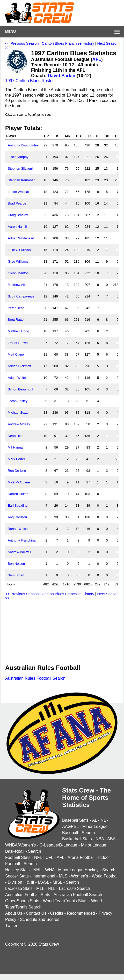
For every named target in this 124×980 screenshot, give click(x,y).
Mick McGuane (19, 482)
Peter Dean (16, 308)
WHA (50, 870)
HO (117, 136)
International (44, 876)
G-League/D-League (59, 845)
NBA (100, 839)
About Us (14, 913)
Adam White (17, 378)
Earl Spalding (18, 505)
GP (46, 136)
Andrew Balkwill (19, 552)
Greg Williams (18, 261)
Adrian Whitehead (21, 238)
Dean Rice (16, 436)
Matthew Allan (18, 285)
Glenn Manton (18, 273)
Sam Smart (16, 575)
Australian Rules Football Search (35, 678)
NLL (52, 888)
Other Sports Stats (22, 901)
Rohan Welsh (18, 529)
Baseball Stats (75, 820)
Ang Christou (17, 517)
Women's (79, 876)
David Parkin (62, 76)
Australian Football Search (78, 895)
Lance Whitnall (19, 192)
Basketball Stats (77, 839)
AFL (97, 59)
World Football (105, 876)
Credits (57, 913)
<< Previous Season (22, 43)
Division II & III (21, 882)
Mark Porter (16, 459)
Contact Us (36, 913)
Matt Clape (16, 354)
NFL (38, 857)
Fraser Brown (18, 343)
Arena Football (81, 857)
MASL (43, 882)
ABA (111, 839)
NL (103, 820)
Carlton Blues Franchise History (68, 43)
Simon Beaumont (20, 389)
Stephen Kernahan (22, 180)
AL (95, 820)
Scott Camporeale (21, 296)
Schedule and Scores (40, 919)
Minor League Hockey (78, 870)
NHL (37, 870)
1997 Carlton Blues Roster (30, 81)
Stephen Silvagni (20, 168)
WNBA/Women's (20, 845)
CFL (49, 857)
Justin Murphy (18, 157)
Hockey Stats (17, 870)
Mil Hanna (15, 447)
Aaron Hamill (17, 227)
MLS (63, 876)
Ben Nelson (16, 564)
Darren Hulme (18, 494)
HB (78, 136)
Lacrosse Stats (19, 888)
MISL (57, 882)
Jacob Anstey (18, 401)
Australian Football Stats (28, 895)
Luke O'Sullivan (19, 250)
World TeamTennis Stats (65, 901)
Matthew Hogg (19, 331)
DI (90, 136)
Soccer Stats (17, 876)
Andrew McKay (19, 424)
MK (68, 136)
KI (58, 136)
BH (107, 136)
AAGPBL (70, 826)
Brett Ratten (17, 320)
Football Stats (18, 857)
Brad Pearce (17, 203)
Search (88, 833)
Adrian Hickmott (19, 366)
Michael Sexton (19, 413)
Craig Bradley (18, 215)
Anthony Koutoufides (23, 145)
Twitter (11, 926)
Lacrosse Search (75, 888)
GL (98, 136)
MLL (40, 888)
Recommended (81, 913)
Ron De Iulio (17, 471)
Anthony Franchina (22, 540)
